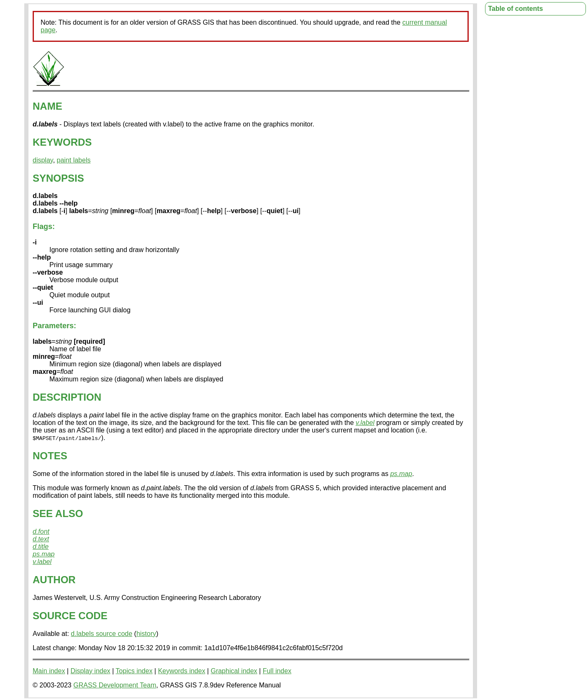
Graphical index (234, 671)
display (43, 160)
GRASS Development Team (115, 685)
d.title (41, 547)
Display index (90, 671)
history (146, 634)
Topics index (134, 671)
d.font (41, 531)
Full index (277, 671)
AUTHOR (54, 580)
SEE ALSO (58, 513)
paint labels (74, 160)
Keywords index (181, 671)
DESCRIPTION (67, 397)
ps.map (401, 474)
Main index (49, 671)
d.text (41, 539)
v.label (365, 423)
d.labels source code (101, 634)
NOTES (50, 456)
